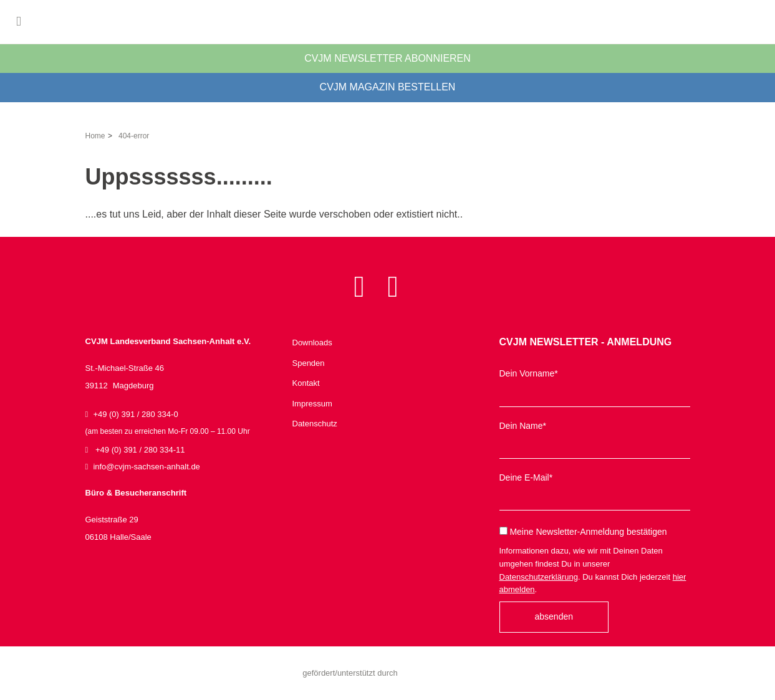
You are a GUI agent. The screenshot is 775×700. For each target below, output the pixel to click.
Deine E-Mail (526, 477)
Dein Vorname (529, 373)
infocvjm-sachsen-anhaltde (146, 467)
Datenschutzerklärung (539, 577)
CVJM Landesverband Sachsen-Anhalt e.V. (97, 22)
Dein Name (523, 426)
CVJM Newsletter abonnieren (387, 58)
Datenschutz (315, 424)
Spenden (309, 363)
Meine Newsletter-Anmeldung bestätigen (583, 532)
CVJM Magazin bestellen (388, 87)
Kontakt (306, 383)
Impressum (312, 404)
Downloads (312, 343)
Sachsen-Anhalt (435, 673)
